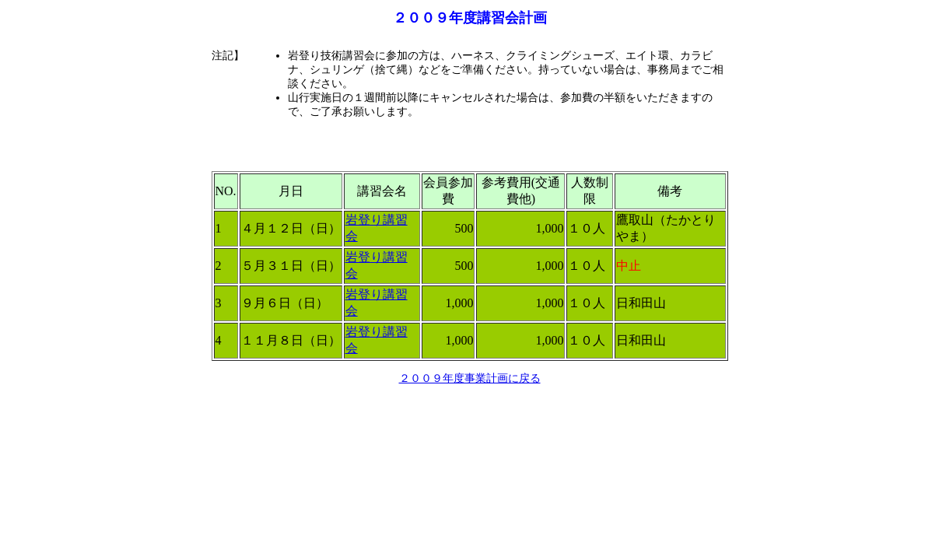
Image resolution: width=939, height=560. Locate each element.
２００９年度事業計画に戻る (470, 378)
